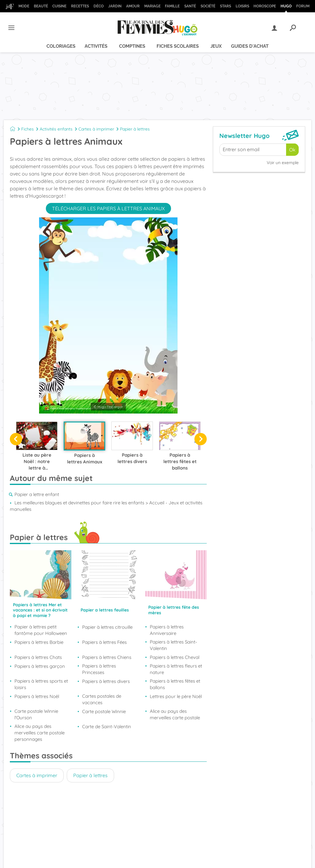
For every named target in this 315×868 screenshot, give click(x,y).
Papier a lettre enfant (37, 494)
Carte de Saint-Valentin (107, 727)
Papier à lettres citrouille (107, 627)
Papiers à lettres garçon (40, 666)
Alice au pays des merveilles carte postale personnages (40, 733)
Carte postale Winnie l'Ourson (36, 714)
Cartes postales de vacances (102, 699)
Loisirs (242, 6)
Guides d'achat (250, 46)
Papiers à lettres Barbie (39, 642)
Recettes (80, 6)
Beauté (41, 6)
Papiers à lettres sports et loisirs (41, 684)
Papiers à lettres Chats (38, 657)
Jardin (115, 6)
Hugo (286, 6)
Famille (172, 6)
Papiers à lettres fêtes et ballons (175, 684)
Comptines (132, 46)
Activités (96, 46)
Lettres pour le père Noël (176, 696)
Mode (24, 6)
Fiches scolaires (178, 46)
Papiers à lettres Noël (37, 696)
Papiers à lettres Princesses (99, 669)
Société (208, 6)
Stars (225, 6)
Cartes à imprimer (96, 129)
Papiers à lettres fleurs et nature (176, 669)
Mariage (152, 6)
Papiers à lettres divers (106, 681)
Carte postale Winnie (104, 711)
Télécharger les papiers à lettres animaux (108, 208)
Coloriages (61, 46)
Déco (99, 6)
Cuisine (59, 6)
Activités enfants (56, 129)
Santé (190, 6)
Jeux (216, 46)
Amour (133, 6)
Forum (303, 6)
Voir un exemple (283, 163)
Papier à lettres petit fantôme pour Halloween (41, 630)
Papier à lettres (135, 129)
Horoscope (265, 6)
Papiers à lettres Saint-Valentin (173, 645)
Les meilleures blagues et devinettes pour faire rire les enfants (79, 503)
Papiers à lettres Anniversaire (167, 630)
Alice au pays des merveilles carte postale (175, 714)
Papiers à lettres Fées (104, 642)
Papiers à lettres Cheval (175, 657)
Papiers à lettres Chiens (107, 657)
